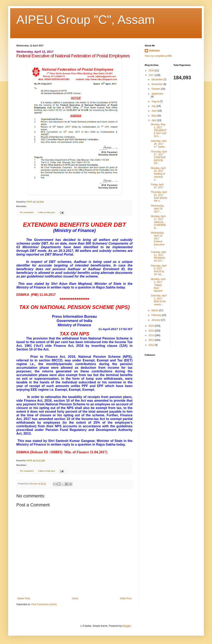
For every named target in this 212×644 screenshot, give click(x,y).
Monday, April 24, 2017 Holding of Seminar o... (158, 174)
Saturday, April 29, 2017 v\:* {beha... (159, 144)
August (156, 101)
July (154, 106)
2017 (152, 75)
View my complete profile (158, 56)
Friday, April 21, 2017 (157, 186)
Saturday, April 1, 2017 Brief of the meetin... (159, 300)
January (156, 320)
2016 (152, 326)
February (157, 315)
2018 (152, 71)
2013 (152, 340)
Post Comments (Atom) (44, 604)
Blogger (127, 626)
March (155, 310)
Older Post (126, 598)
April (154, 120)
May (154, 116)
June (154, 111)
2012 (152, 345)
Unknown (154, 51)
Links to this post (46, 212)
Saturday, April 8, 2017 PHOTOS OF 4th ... (159, 270)
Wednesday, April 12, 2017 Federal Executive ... (158, 240)
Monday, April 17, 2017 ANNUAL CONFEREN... (158, 222)
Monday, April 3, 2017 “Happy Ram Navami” (158, 285)
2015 (152, 331)
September (157, 94)
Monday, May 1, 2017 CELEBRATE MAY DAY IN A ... (159, 130)
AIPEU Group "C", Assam (86, 20)
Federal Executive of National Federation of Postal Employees (73, 56)
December (157, 79)
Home (75, 598)
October (156, 89)
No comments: (27, 212)
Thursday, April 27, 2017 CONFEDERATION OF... (159, 158)
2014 (152, 335)
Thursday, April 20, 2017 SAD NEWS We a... (159, 196)
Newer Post (24, 598)
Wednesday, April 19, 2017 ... (158, 209)
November (157, 84)
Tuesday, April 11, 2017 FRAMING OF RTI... (158, 256)
